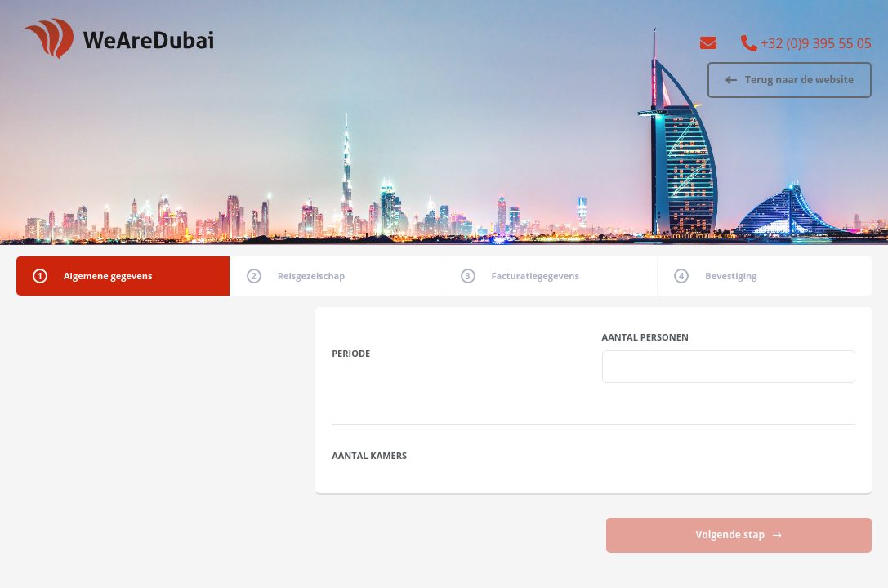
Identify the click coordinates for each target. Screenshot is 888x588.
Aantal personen (645, 337)
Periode (351, 353)
